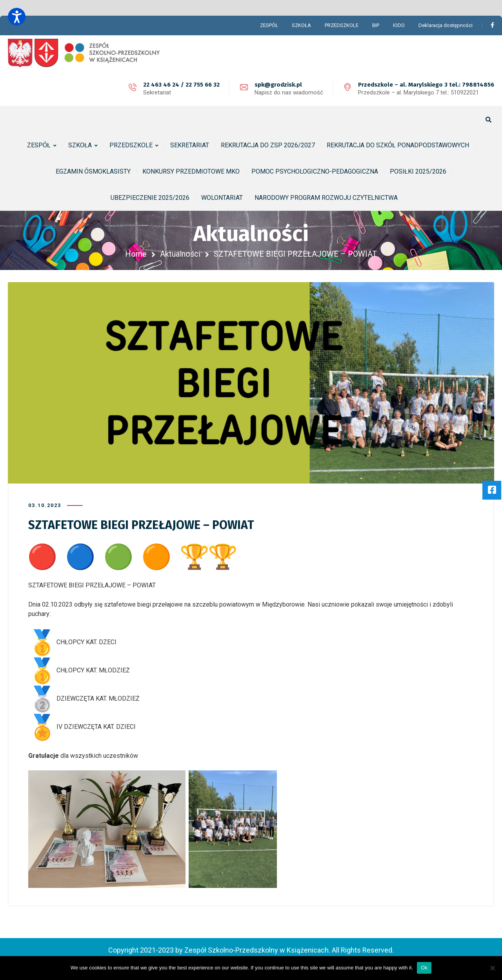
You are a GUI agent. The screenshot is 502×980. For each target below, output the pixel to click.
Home (136, 254)
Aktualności (180, 254)
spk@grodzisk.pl (278, 85)
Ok (424, 968)
